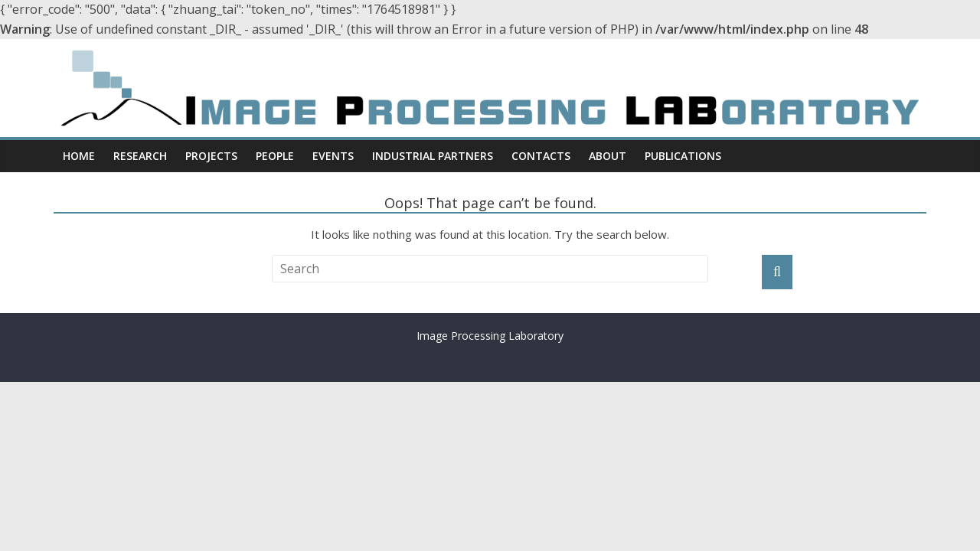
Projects (211, 156)
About (608, 156)
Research (140, 156)
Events (333, 156)
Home (79, 156)
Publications (683, 156)
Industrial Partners (433, 156)
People (275, 156)
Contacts (541, 156)
